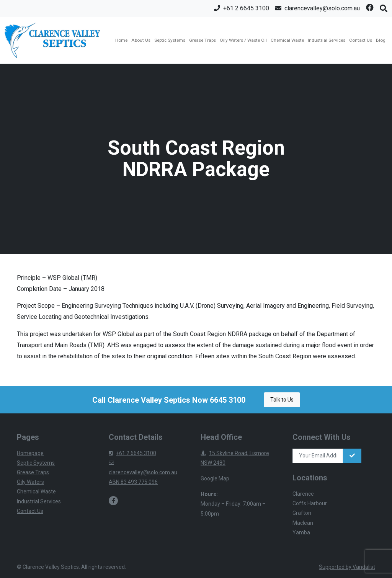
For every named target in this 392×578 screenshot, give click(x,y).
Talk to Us (282, 400)
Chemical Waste (287, 40)
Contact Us (361, 40)
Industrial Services (327, 40)
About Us (141, 40)
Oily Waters (30, 482)
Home (121, 40)
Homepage (30, 453)
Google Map (215, 478)
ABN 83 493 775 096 (133, 482)
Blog (381, 40)
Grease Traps (203, 40)
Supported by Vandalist (347, 567)
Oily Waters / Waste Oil (243, 40)
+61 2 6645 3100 (132, 453)
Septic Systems (170, 40)
